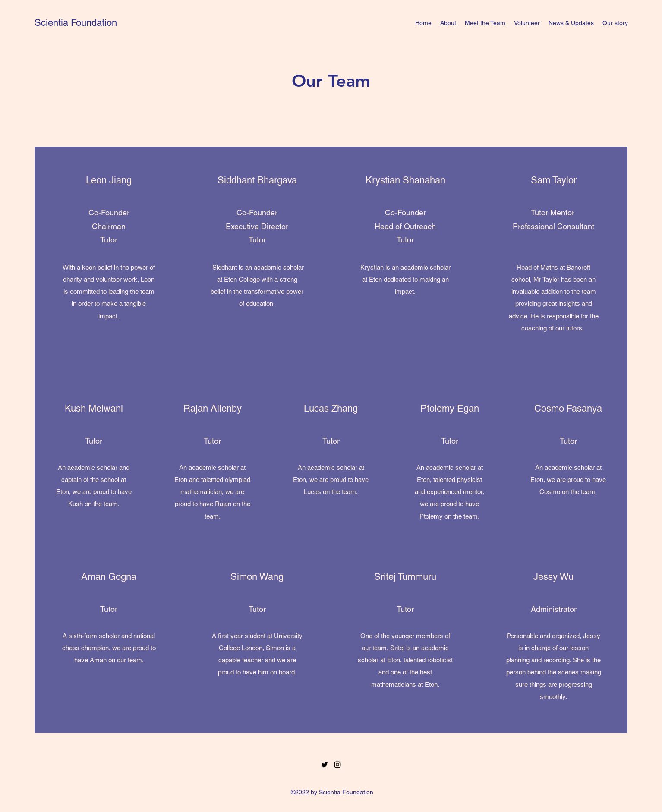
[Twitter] (325, 765)
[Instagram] (337, 765)
